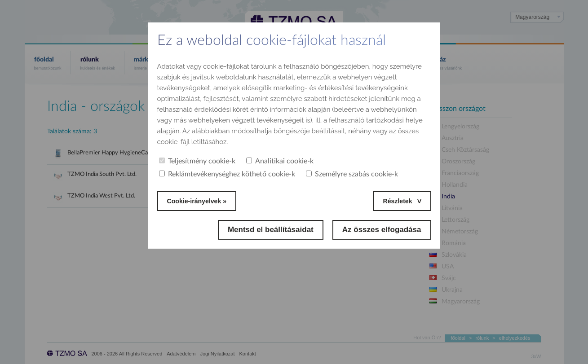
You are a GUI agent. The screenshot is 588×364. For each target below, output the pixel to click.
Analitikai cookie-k (280, 161)
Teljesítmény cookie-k (197, 161)
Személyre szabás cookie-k (352, 174)
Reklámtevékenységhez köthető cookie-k (227, 174)
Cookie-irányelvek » (203, 201)
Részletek (394, 201)
